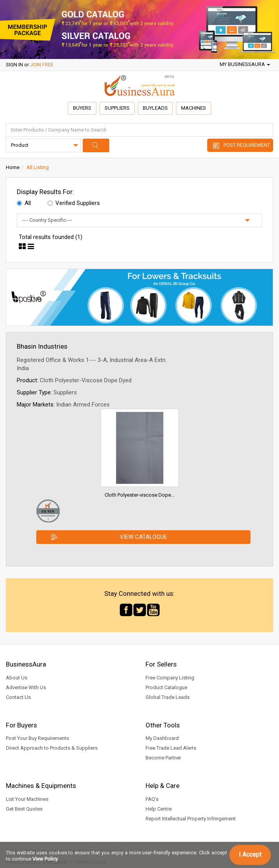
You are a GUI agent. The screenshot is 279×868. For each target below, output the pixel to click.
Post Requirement (247, 145)
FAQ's (152, 799)
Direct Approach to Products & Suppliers (52, 748)
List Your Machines (27, 799)
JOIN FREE (42, 65)
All (24, 203)
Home (13, 167)
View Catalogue (143, 537)
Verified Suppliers (74, 203)
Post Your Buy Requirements (37, 738)
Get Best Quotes (24, 809)
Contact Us (18, 697)
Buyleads (155, 108)
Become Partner (163, 758)
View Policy (45, 859)
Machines (194, 108)
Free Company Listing (170, 678)
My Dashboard (162, 738)
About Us (17, 678)
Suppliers (117, 108)
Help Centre (159, 809)
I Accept (250, 855)
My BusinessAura (245, 64)
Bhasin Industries (42, 346)
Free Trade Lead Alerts (171, 748)
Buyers (82, 108)
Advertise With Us (26, 687)
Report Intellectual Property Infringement (191, 819)
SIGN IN (14, 65)
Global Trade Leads (168, 697)
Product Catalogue (166, 687)
